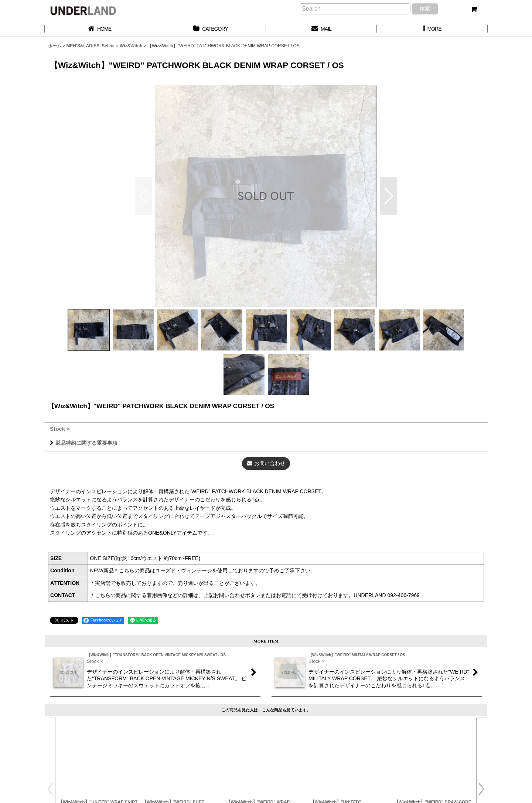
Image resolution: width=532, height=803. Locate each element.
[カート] (474, 9)
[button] (432, 29)
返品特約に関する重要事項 (84, 443)
